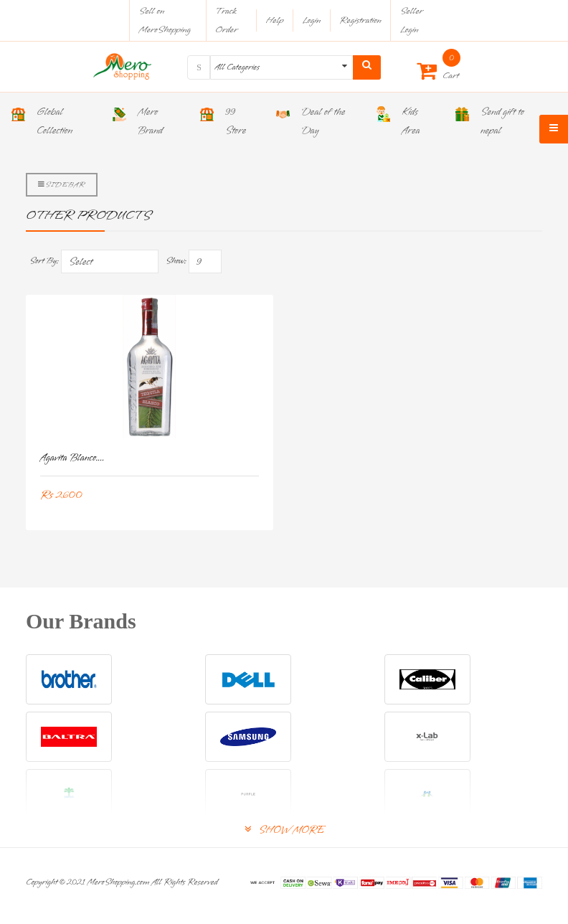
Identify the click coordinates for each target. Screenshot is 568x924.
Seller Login (412, 20)
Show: (176, 261)
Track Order (226, 20)
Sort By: (44, 261)
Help (274, 20)
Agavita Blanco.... (72, 458)
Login (311, 20)
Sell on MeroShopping (165, 20)
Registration (360, 20)
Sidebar (62, 184)
